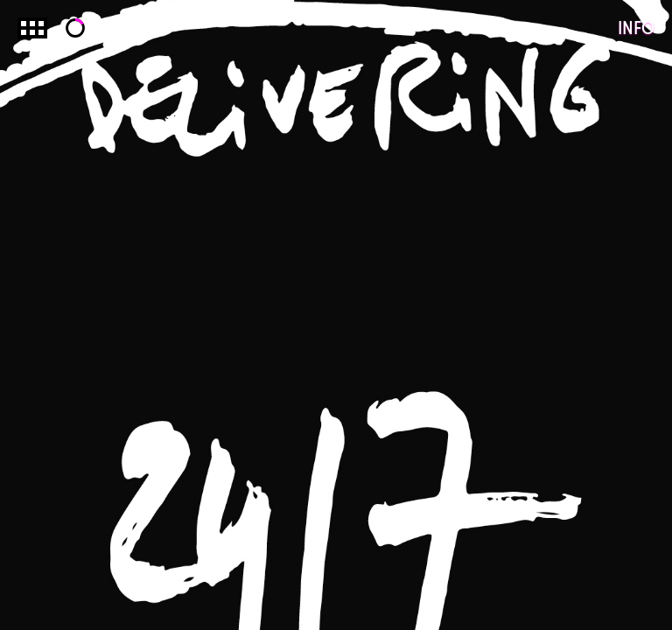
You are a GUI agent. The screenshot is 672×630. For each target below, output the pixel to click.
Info (636, 28)
